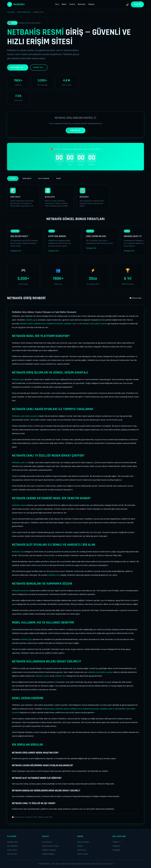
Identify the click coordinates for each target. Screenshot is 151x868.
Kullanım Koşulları (49, 850)
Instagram (116, 850)
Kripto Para (82, 850)
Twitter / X (116, 842)
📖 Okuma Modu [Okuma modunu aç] (135, 298)
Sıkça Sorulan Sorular (51, 846)
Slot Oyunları (12, 854)
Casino (72, 4)
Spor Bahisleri (12, 846)
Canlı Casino (12, 850)
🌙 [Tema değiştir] (127, 4)
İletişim (91, 4)
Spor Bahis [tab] (27, 179)
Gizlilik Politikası (48, 854)
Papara (80, 846)
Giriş (57, 4)
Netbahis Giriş (12, 842)
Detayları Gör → (17, 251)
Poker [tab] (59, 179)
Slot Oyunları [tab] (44, 179)
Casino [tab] (13, 179)
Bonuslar (82, 4)
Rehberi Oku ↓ (39, 67)
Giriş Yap (137, 4)
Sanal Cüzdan (83, 854)
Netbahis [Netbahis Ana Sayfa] (16, 4)
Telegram (116, 846)
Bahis (64, 4)
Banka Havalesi (83, 842)
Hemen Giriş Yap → (18, 67)
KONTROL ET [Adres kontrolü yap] (75, 130)
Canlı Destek (47, 842)
